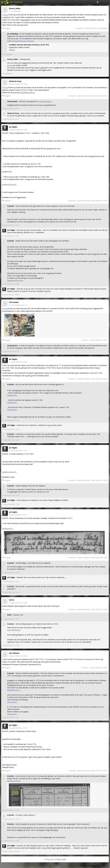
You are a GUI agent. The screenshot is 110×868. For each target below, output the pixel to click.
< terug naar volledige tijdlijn (55, 859)
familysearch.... (13, 395)
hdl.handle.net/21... (14, 690)
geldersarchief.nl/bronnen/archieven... (21, 41)
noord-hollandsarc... (45, 101)
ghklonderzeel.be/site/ (15, 280)
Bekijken (12, 50)
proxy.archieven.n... (14, 630)
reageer (7, 28)
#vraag (5, 15)
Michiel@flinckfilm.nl (27, 93)
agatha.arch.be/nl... (10, 184)
